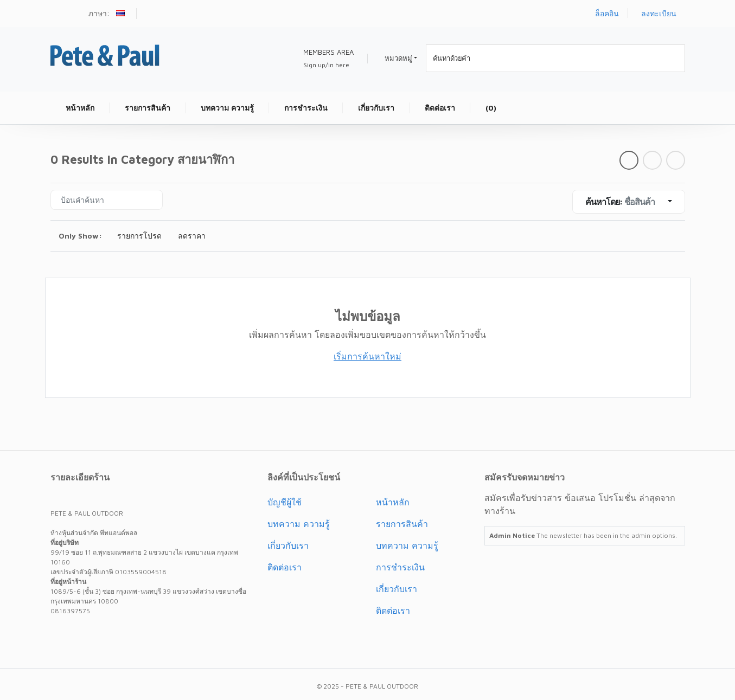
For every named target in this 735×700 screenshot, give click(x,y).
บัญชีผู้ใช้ (285, 502)
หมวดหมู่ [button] (398, 58)
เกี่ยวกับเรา (288, 545)
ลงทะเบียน (659, 13)
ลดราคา (192, 236)
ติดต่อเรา (285, 567)
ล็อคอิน (607, 13)
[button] (122, 15)
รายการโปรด (139, 236)
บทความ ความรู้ (299, 524)
